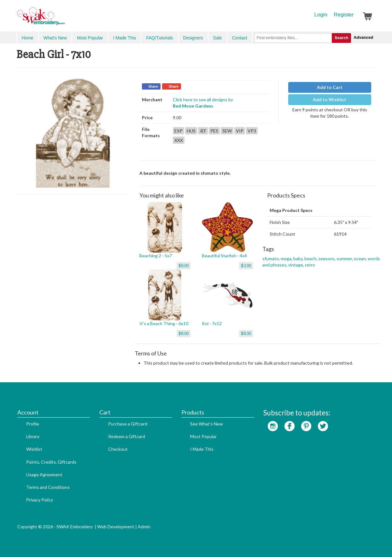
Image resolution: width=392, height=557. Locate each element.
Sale (218, 38)
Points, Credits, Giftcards (51, 462)
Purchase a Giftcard (128, 424)
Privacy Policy (40, 500)
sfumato (271, 258)
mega (286, 258)
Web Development (116, 527)
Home (28, 38)
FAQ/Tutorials (159, 38)
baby (298, 258)
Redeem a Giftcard (127, 436)
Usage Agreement (44, 475)
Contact (240, 38)
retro (310, 265)
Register (344, 15)
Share (153, 86)
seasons (326, 258)
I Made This (125, 38)
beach (310, 258)
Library (33, 436)
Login (321, 15)
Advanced (363, 37)
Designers (193, 38)
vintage (296, 265)
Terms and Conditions (48, 487)
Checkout (118, 449)
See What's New (207, 424)
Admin (144, 527)
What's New (55, 38)
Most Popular (90, 38)
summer (344, 258)
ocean (360, 258)
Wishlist (34, 449)
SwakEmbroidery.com (64, 19)
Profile (33, 424)
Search (341, 38)
